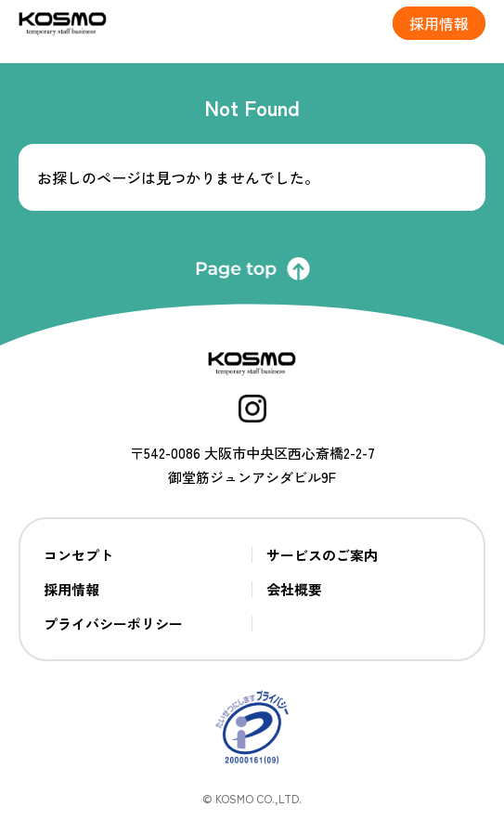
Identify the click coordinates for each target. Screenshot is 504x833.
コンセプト (78, 555)
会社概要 (294, 589)
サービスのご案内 (322, 555)
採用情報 (71, 589)
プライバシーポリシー (113, 624)
